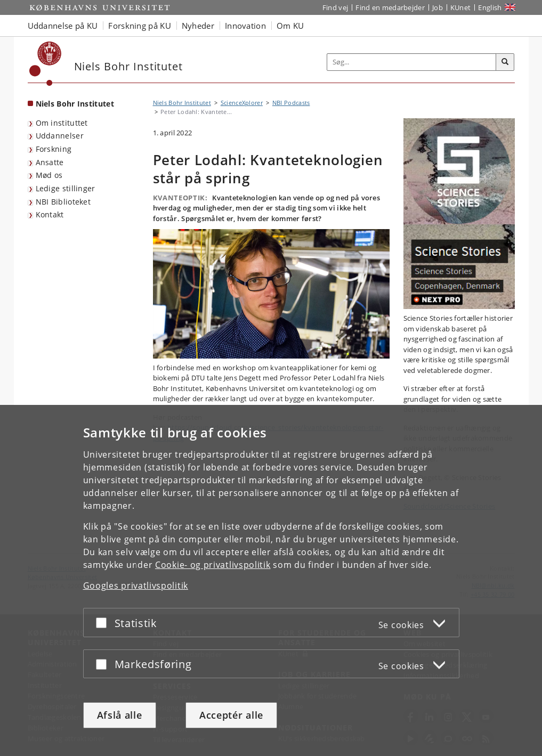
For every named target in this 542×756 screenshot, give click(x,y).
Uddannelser (60, 136)
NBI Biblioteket (63, 202)
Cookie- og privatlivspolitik (213, 565)
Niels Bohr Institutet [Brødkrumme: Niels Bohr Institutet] (182, 103)
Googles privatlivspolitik (136, 586)
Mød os (49, 175)
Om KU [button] (290, 26)
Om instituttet (62, 123)
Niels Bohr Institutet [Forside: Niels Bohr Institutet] (75, 104)
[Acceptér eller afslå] (104, 623)
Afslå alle (120, 715)
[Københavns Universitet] (46, 64)
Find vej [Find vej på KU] (335, 7)
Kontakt (50, 214)
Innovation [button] (245, 26)
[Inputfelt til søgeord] (412, 62)
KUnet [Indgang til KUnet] (461, 7)
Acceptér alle (231, 715)
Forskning (54, 149)
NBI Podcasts (291, 103)
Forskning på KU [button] (140, 26)
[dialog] (271, 580)
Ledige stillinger (66, 188)
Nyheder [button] (198, 26)
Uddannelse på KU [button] (63, 26)
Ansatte (50, 162)
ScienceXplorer (242, 103)
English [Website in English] (490, 7)
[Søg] (505, 62)
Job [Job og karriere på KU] (438, 7)
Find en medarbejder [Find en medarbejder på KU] (390, 7)
